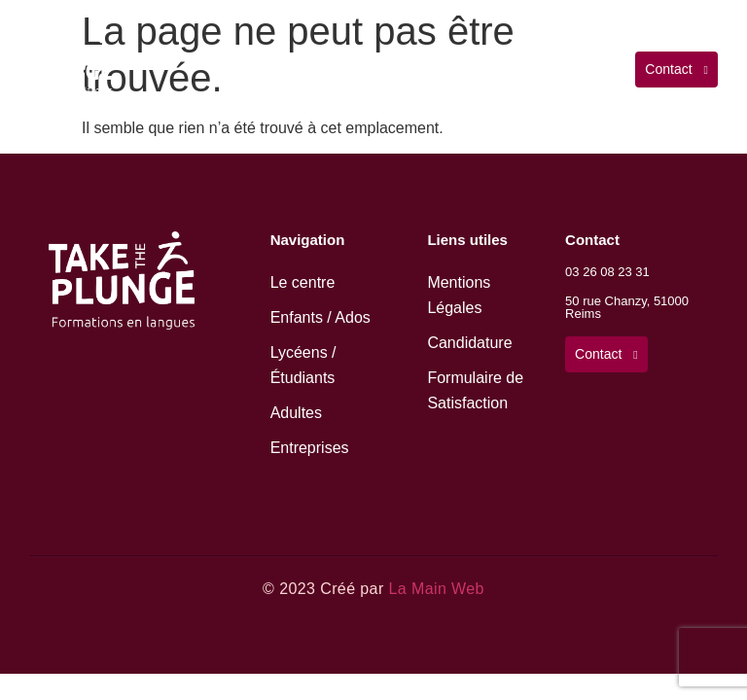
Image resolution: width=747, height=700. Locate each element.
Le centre (303, 282)
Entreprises (310, 448)
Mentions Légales (459, 295)
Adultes (296, 413)
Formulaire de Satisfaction (475, 390)
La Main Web (436, 589)
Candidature (469, 343)
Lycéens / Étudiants (303, 365)
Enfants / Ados (320, 317)
